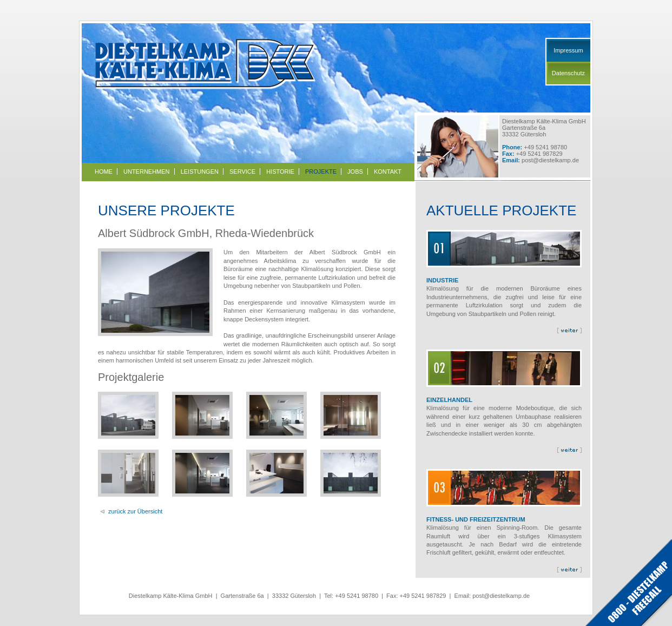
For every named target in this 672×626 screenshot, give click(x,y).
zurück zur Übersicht (135, 511)
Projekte (321, 172)
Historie (280, 172)
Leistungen (200, 172)
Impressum (568, 50)
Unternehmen (147, 172)
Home (104, 172)
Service (242, 172)
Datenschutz (568, 73)
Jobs (355, 172)
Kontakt (388, 172)
